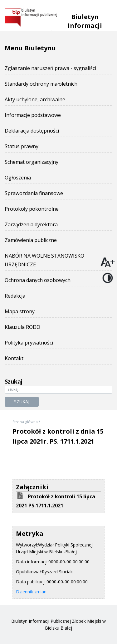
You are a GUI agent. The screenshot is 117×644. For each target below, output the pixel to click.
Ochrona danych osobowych (38, 280)
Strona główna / (26, 422)
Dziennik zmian (31, 592)
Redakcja (15, 296)
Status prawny (22, 146)
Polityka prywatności (29, 343)
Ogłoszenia (18, 178)
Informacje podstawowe (33, 115)
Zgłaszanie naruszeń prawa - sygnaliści (50, 68)
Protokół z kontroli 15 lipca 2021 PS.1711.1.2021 (56, 501)
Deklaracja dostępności (32, 131)
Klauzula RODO (22, 327)
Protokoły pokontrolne (32, 209)
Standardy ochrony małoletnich (41, 84)
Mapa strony (20, 311)
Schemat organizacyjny (32, 162)
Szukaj (22, 402)
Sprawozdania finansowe (34, 193)
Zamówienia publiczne (31, 240)
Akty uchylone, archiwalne (35, 99)
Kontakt (14, 358)
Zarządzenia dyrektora (31, 224)
